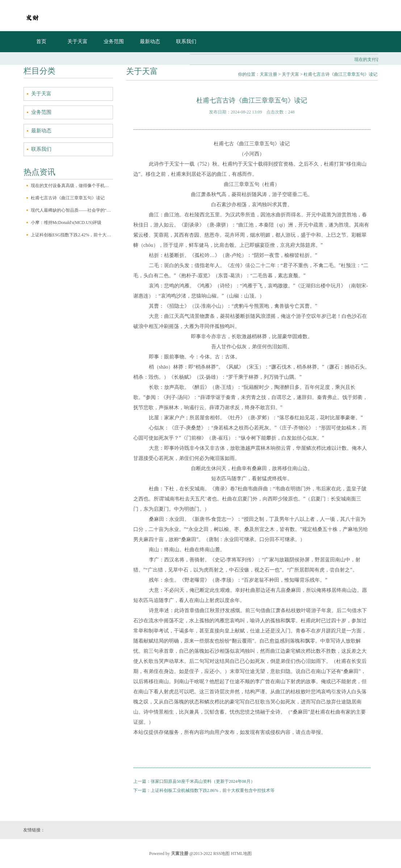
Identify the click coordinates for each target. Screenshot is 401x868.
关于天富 (78, 41)
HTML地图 (241, 854)
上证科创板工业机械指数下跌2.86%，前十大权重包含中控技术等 (213, 790)
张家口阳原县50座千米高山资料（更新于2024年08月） (203, 781)
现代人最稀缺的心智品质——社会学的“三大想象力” (72, 210)
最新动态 (150, 41)
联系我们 (186, 41)
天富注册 (268, 74)
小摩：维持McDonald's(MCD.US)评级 (66, 223)
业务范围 (114, 41)
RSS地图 (222, 854)
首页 (41, 41)
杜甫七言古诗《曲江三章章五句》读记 (68, 198)
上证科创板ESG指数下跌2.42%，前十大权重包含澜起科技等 (72, 235)
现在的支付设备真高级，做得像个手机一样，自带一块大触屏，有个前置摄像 (72, 186)
